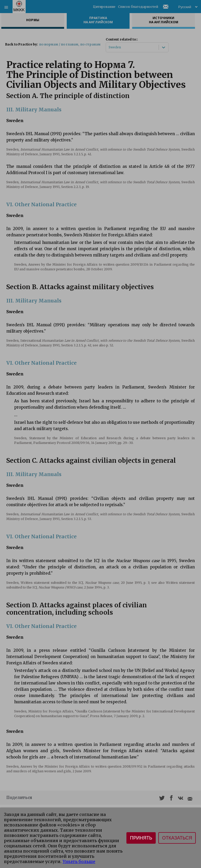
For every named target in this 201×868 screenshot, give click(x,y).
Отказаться (177, 838)
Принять (141, 838)
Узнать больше (79, 861)
